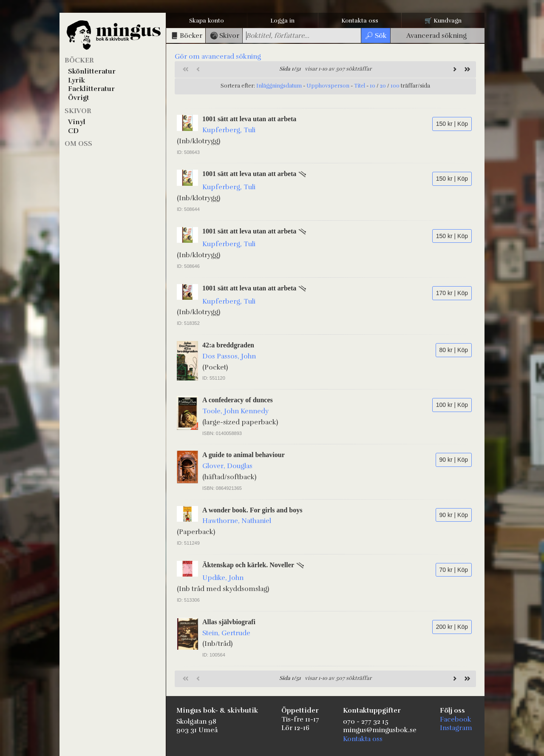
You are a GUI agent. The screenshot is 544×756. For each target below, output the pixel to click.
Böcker (79, 60)
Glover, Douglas (227, 466)
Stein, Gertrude (226, 633)
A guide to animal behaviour (244, 455)
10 (373, 86)
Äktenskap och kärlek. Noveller (248, 565)
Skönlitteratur (92, 71)
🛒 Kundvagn (443, 21)
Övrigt (79, 98)
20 (383, 86)
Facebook (456, 719)
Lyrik (76, 80)
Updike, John (223, 578)
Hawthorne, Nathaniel (237, 521)
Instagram (456, 728)
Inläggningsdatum (279, 86)
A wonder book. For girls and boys (252, 510)
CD (73, 131)
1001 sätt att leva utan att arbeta (249, 119)
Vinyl (77, 122)
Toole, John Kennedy (235, 411)
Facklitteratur (91, 89)
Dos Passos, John (229, 356)
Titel (360, 86)
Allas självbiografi (229, 622)
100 (395, 86)
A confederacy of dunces (238, 400)
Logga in (282, 21)
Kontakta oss (360, 21)
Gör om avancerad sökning (218, 57)
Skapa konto (207, 21)
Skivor (78, 111)
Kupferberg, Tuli (229, 130)
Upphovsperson (328, 86)
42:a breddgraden (228, 345)
